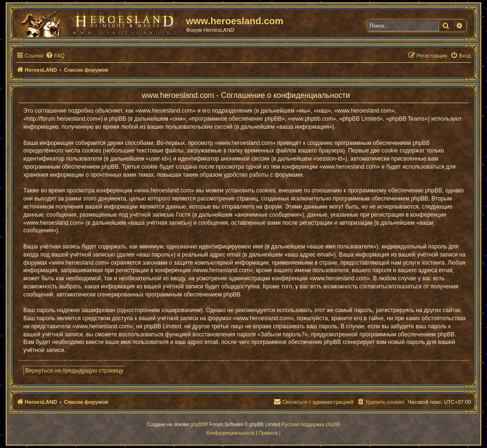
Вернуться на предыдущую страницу (74, 371)
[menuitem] (55, 56)
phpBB (197, 424)
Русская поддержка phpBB (311, 424)
